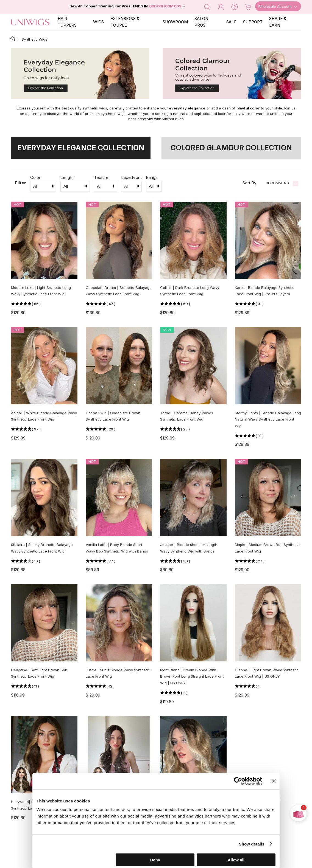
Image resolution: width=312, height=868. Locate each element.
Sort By (249, 183)
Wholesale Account (278, 7)
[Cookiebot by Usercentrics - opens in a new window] (238, 781)
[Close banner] (274, 781)
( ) (36, 304)
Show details (252, 844)
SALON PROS (201, 22)
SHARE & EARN (278, 22)
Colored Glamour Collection (231, 148)
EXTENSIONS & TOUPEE (125, 22)
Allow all (236, 860)
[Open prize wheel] (298, 813)
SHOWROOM (175, 22)
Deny (155, 860)
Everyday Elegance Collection (81, 148)
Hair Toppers (67, 22)
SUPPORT (253, 22)
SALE (231, 22)
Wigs (98, 22)
